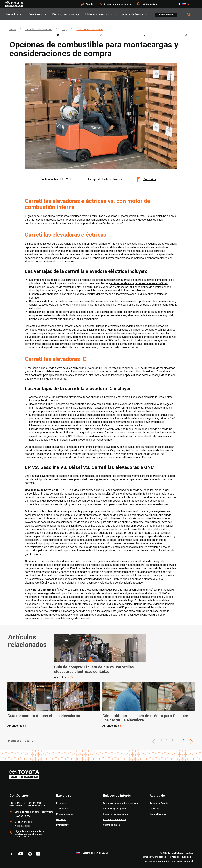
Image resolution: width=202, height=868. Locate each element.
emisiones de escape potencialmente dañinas (139, 283)
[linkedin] (58, 35)
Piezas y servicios (63, 14)
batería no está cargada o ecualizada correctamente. (106, 347)
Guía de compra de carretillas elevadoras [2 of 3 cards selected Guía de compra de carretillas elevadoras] (44, 716)
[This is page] (191, 741)
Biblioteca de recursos (98, 14)
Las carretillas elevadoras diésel (142, 543)
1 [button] (161, 740)
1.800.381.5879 (22, 816)
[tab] (17, 14)
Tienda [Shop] (89, 4)
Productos (12, 14)
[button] (154, 741)
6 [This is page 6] (184, 740)
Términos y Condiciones (154, 857)
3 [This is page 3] (172, 740)
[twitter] (101, 35)
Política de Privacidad (180, 857)
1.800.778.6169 (22, 837)
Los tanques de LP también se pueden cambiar (134, 497)
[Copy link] (186, 35)
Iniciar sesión (149, 4)
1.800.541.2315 (22, 826)
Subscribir (150, 179)
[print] (144, 35)
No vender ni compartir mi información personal (169, 861)
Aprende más (62, 677)
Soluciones (35, 14)
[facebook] (16, 35)
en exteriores (114, 372)
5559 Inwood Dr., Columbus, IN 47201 (28, 806)
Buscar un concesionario (117, 4)
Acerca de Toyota (133, 14)
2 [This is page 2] (167, 740)
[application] (100, 656)
